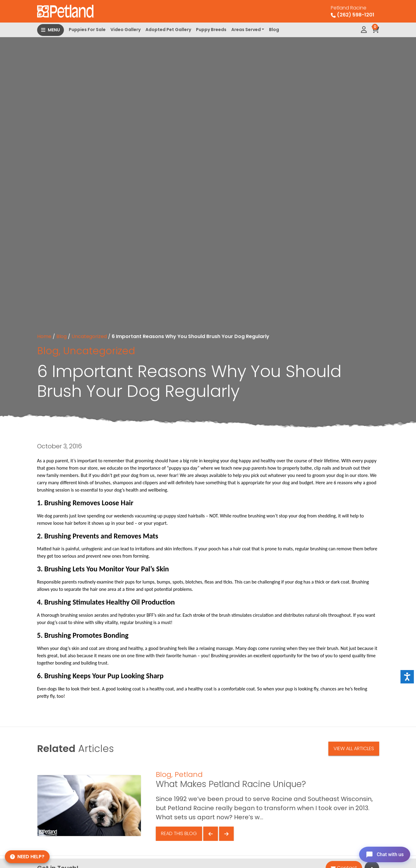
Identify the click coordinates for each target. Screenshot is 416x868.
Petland (189, 774)
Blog (274, 30)
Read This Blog (179, 833)
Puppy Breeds (211, 30)
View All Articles (354, 748)
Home (44, 336)
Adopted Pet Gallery (168, 30)
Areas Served (246, 30)
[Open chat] (384, 854)
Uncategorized (89, 336)
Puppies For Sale (87, 30)
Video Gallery (126, 30)
